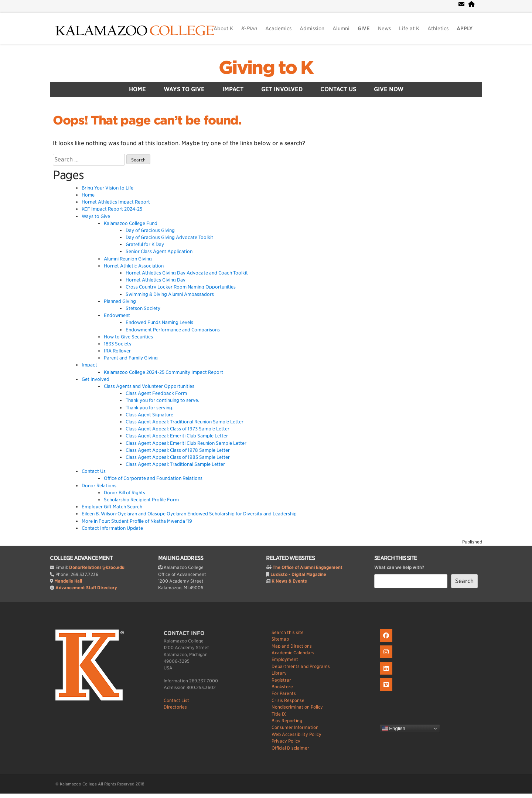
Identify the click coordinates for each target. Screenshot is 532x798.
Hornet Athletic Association (134, 266)
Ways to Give (184, 89)
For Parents (284, 693)
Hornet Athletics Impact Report (116, 202)
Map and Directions (292, 646)
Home (137, 89)
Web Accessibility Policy (296, 734)
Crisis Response (288, 700)
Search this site (288, 632)
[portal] (471, 4)
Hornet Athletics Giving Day (156, 280)
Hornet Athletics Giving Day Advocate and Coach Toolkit (187, 273)
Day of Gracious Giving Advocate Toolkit (169, 237)
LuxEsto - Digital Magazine (298, 574)
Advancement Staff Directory (86, 588)
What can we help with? (399, 567)
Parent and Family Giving (131, 358)
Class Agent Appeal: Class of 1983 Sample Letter (178, 457)
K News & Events (289, 581)
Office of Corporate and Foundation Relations (153, 478)
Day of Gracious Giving (150, 230)
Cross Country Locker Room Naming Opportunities (181, 287)
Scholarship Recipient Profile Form (141, 500)
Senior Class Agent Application (159, 251)
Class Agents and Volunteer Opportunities (149, 386)
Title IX (279, 714)
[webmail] (461, 4)
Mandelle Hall (68, 581)
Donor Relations (99, 486)
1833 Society (118, 344)
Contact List (176, 700)
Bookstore (282, 687)
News (384, 28)
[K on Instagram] (387, 658)
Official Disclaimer (290, 748)
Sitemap (280, 639)
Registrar (281, 680)
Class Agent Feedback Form (156, 393)
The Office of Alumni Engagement (308, 567)
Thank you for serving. (149, 408)
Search (464, 581)
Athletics (438, 28)
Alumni (341, 28)
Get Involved (282, 89)
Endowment (117, 315)
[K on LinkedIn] (387, 675)
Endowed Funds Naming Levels (159, 322)
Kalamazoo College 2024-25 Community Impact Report (163, 372)
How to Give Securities (128, 337)
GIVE (364, 28)
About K (223, 28)
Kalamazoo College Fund (131, 223)
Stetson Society (143, 308)
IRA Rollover (117, 351)
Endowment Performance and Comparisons (173, 330)
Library (279, 673)
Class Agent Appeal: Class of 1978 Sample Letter (178, 450)
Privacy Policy (286, 741)
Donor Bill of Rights (125, 493)
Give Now (389, 89)
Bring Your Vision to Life (108, 188)
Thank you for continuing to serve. (162, 400)
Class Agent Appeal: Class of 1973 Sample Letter (178, 429)
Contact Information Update (112, 528)
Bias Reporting (287, 721)
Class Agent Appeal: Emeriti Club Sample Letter (177, 436)
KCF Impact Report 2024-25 (112, 209)
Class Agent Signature (149, 415)
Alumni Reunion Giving (128, 259)
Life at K (409, 28)
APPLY (465, 28)
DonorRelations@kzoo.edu (97, 567)
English (394, 729)
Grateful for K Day (145, 244)
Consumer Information (295, 727)
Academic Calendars (293, 653)
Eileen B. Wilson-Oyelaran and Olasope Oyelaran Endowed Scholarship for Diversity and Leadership (189, 514)
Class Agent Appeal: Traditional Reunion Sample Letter (185, 422)
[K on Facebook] (387, 642)
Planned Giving (120, 301)
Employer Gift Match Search (112, 507)
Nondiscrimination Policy (297, 707)
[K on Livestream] (387, 691)
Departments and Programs (301, 666)
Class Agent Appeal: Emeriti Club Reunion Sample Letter (186, 443)
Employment (285, 659)
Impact (233, 89)
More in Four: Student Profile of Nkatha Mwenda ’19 (137, 521)
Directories (175, 707)
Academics (278, 28)
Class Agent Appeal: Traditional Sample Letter (175, 464)
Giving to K (266, 68)
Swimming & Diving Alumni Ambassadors (170, 294)
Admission (312, 28)
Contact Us (338, 89)
